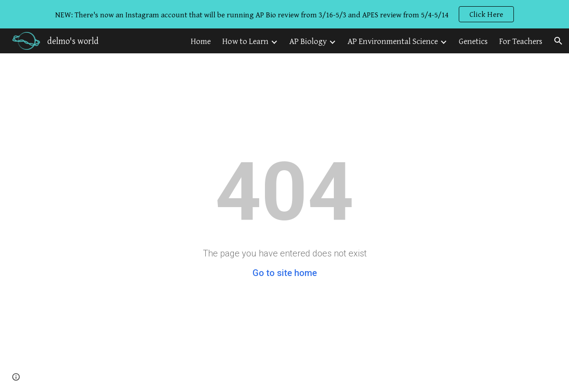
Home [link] (201, 41)
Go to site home (285, 273)
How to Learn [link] (245, 41)
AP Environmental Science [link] (393, 41)
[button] (558, 41)
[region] (284, 14)
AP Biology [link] (308, 41)
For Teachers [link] (521, 41)
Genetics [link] (473, 41)
